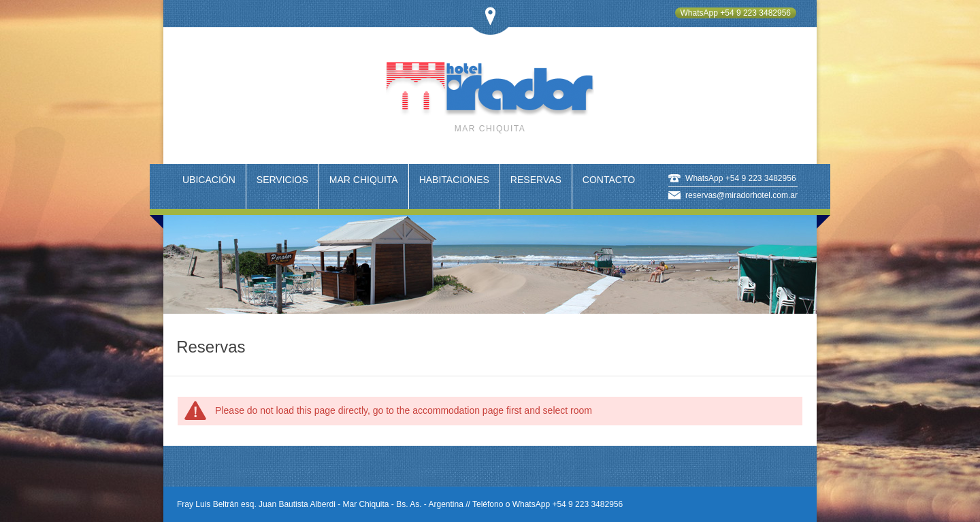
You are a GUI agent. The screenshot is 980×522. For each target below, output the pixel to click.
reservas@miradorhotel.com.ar (741, 195)
